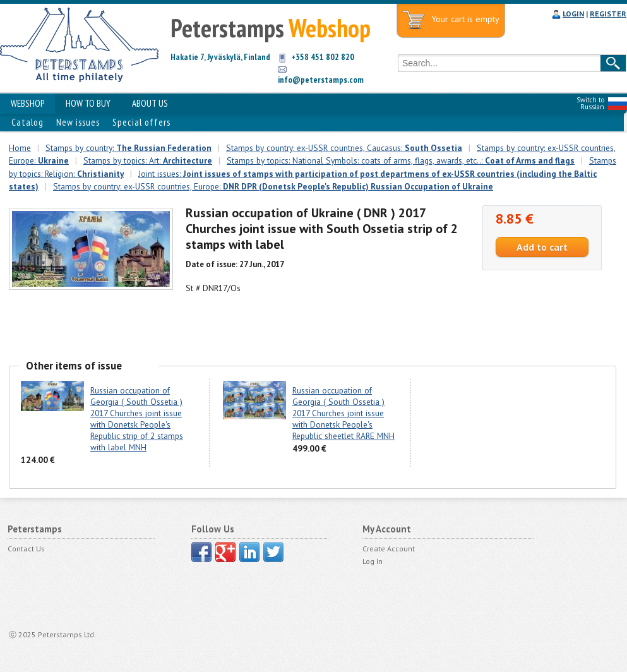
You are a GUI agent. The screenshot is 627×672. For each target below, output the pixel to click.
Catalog (27, 122)
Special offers (141, 122)
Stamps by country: (128, 148)
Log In (373, 561)
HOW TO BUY (88, 103)
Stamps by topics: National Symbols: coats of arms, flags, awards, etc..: (401, 160)
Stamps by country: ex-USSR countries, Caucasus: (344, 148)
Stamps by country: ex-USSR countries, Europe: (273, 186)
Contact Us (26, 549)
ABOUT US (150, 103)
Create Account (389, 549)
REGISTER (608, 14)
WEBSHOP (27, 103)
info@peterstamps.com (321, 80)
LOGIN (573, 14)
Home (20, 148)
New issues (78, 122)
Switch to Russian (590, 103)
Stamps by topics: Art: (148, 160)
